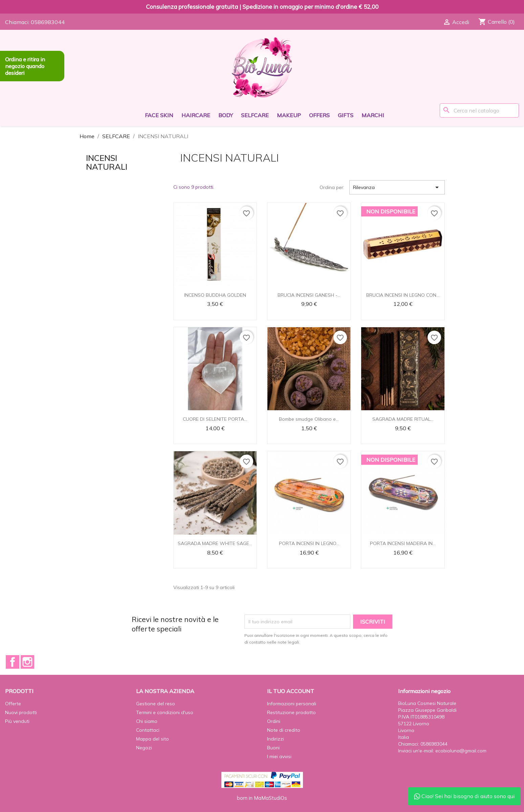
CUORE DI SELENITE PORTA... (215, 419)
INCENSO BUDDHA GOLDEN (215, 295)
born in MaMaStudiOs (262, 798)
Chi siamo (147, 721)
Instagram (27, 662)
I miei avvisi (279, 756)
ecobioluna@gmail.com (461, 751)
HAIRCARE (196, 115)
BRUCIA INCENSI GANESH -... (309, 295)
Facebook (13, 662)
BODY (226, 115)
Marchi (373, 115)
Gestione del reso (156, 704)
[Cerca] (479, 110)
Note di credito (284, 730)
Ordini (274, 721)
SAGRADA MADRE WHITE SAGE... (215, 543)
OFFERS (319, 115)
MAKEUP (289, 115)
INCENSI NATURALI (107, 162)
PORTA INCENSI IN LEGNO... (309, 543)
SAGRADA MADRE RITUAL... (403, 419)
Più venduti (17, 721)
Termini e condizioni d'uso (165, 712)
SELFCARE (255, 115)
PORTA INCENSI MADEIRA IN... (403, 543)
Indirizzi (276, 739)
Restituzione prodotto (291, 712)
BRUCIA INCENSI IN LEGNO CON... (403, 295)
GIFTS (346, 115)
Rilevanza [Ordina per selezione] (397, 187)
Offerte (13, 704)
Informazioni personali (292, 704)
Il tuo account (291, 691)
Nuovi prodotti (21, 712)
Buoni (273, 748)
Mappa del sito (152, 739)
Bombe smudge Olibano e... (309, 419)
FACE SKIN (159, 115)
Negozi (144, 748)
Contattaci (148, 730)
